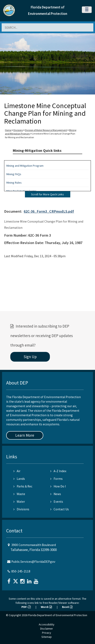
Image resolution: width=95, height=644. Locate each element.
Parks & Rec (23, 486)
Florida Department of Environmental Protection (58, 615)
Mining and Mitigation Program (25, 166)
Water (19, 502)
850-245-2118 (21, 571)
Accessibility (47, 624)
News (56, 494)
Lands (19, 479)
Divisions (18, 130)
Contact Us (60, 509)
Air (17, 471)
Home (8, 130)
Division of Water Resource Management (46, 130)
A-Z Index (58, 471)
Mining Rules (14, 183)
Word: (46, 607)
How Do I (58, 486)
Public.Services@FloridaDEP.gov (33, 562)
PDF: (26, 607)
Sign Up (30, 357)
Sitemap (47, 637)
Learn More (25, 435)
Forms (56, 479)
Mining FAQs (14, 174)
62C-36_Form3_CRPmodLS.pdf (49, 211)
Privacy (47, 633)
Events (57, 502)
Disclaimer (47, 629)
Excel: (67, 607)
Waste (19, 494)
